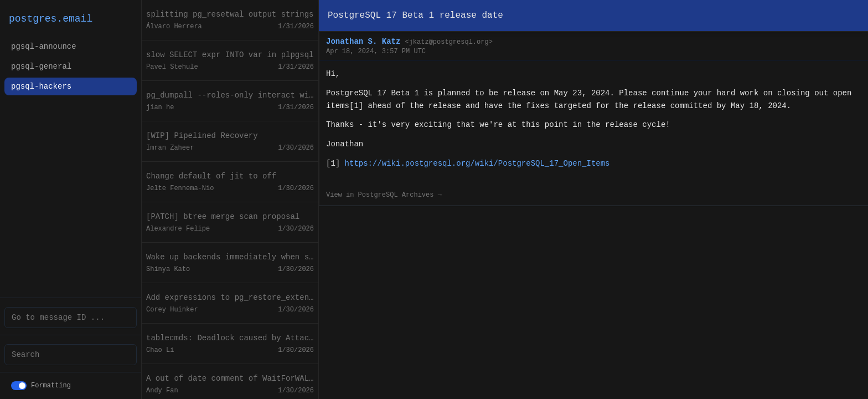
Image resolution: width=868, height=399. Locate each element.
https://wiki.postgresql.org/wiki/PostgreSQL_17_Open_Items (477, 163)
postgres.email (51, 19)
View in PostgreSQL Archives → (384, 195)
